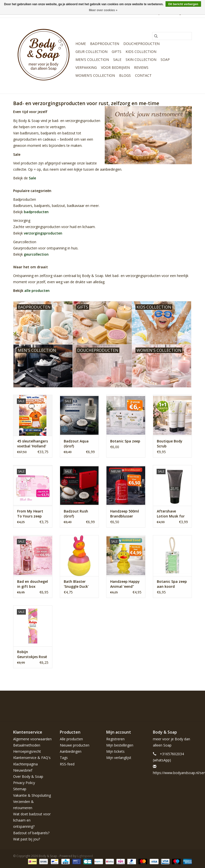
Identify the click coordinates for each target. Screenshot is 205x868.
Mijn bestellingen (120, 745)
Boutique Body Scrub (170, 444)
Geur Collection (91, 52)
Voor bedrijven (115, 67)
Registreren (115, 739)
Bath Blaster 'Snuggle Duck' (76, 584)
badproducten (36, 212)
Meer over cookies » (103, 10)
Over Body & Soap (28, 776)
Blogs (125, 75)
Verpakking (86, 67)
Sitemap (20, 789)
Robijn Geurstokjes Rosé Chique (32, 654)
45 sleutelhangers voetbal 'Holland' (33, 444)
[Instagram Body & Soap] (188, 702)
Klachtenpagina (25, 764)
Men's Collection (92, 59)
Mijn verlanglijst (119, 758)
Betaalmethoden (27, 745)
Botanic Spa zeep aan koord (172, 584)
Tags (64, 758)
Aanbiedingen (71, 751)
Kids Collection (141, 52)
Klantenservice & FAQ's (32, 758)
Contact (143, 75)
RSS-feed (67, 764)
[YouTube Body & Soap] (179, 702)
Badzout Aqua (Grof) (76, 444)
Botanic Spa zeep (125, 441)
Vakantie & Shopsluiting (32, 795)
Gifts (117, 52)
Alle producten (71, 739)
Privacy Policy (24, 783)
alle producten (37, 291)
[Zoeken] (172, 36)
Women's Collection (95, 75)
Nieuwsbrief (23, 770)
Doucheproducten (141, 44)
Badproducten (105, 44)
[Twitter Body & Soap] (161, 702)
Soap (165, 59)
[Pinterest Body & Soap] (170, 702)
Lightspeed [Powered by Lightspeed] (85, 856)
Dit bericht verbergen (183, 4)
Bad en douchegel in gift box (33, 584)
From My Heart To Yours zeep (30, 514)
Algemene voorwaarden (32, 739)
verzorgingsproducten (43, 233)
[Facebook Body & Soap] (152, 702)
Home (81, 44)
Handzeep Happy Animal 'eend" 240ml (125, 584)
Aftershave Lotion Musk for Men (171, 514)
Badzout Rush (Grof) (76, 514)
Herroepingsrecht (27, 751)
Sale (117, 59)
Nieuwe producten (75, 745)
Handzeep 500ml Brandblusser (125, 514)
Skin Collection (141, 59)
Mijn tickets (115, 751)
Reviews (141, 67)
